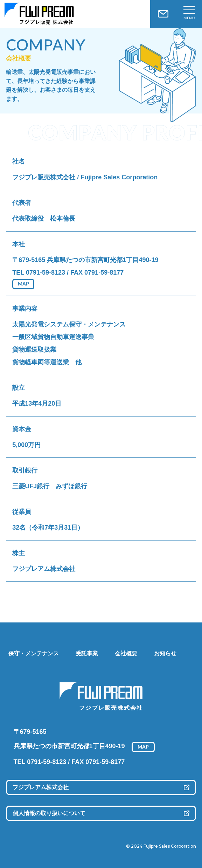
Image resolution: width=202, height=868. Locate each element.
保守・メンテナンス (34, 653)
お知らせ (165, 653)
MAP (23, 284)
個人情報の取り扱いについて (49, 813)
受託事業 (87, 653)
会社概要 (126, 653)
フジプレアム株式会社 (41, 787)
